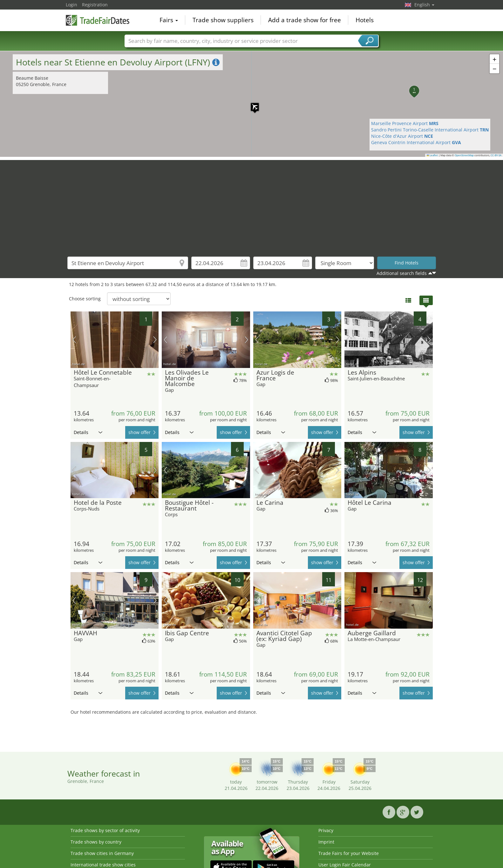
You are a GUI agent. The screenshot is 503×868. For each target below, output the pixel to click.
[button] (252, 104)
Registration (95, 5)
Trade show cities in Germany (102, 853)
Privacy (326, 830)
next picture (155, 340)
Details (88, 432)
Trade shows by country (96, 842)
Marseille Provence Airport (405, 123)
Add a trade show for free (305, 20)
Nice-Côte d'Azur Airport (402, 136)
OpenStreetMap (464, 155)
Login (71, 5)
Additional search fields (402, 273)
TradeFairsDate (98, 20)
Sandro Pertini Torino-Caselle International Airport (430, 130)
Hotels (365, 20)
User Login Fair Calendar (345, 865)
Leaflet (432, 155)
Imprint (326, 842)
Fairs (169, 20)
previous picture (74, 340)
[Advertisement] (252, 204)
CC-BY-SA (496, 155)
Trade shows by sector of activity (105, 830)
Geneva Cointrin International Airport (416, 142)
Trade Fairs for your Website (349, 853)
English (424, 5)
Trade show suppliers (223, 20)
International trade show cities (103, 865)
